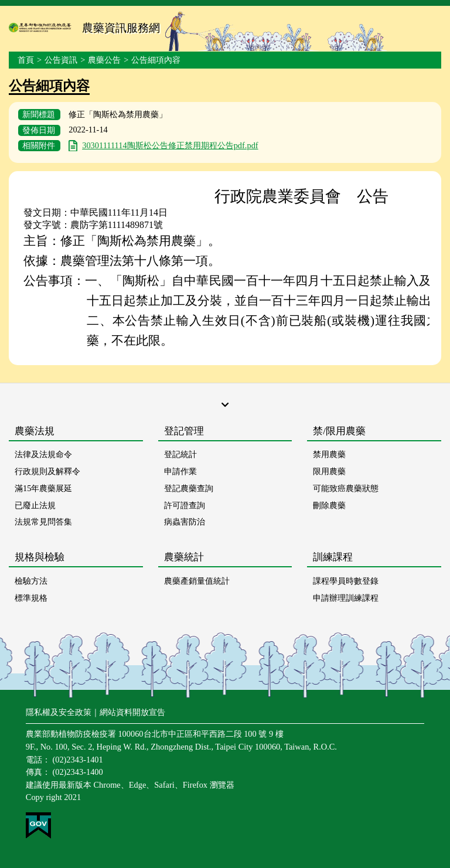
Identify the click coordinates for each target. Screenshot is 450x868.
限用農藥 (329, 471)
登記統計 (180, 454)
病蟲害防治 (185, 522)
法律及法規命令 (43, 454)
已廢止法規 (35, 505)
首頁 (26, 60)
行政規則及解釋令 (47, 471)
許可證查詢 (185, 505)
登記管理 (184, 431)
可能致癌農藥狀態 (346, 488)
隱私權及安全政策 (59, 712)
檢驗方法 (31, 581)
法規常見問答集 (43, 522)
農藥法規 (35, 431)
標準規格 (31, 598)
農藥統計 (184, 557)
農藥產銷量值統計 (197, 581)
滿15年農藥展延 (43, 488)
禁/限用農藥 (339, 431)
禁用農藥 (329, 454)
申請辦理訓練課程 (346, 598)
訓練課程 (333, 557)
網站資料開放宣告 (132, 712)
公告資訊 (61, 60)
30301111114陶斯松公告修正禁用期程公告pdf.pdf (170, 145)
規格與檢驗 (40, 557)
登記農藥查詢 (189, 488)
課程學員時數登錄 (346, 581)
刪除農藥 (329, 505)
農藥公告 (104, 60)
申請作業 (180, 471)
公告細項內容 (156, 60)
